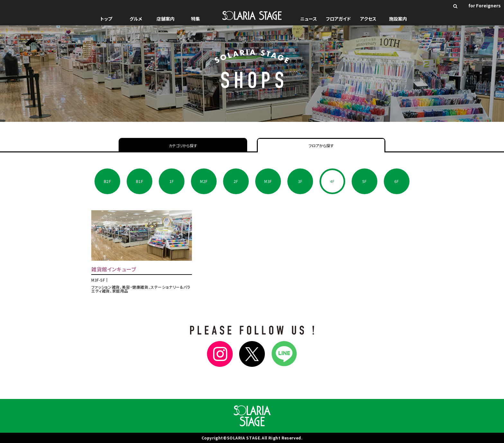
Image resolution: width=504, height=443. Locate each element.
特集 (195, 19)
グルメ (136, 19)
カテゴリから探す (183, 145)
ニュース (309, 19)
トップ (106, 19)
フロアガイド (338, 19)
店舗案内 (166, 19)
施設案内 (398, 19)
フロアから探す (321, 145)
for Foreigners (485, 5)
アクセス (368, 19)
